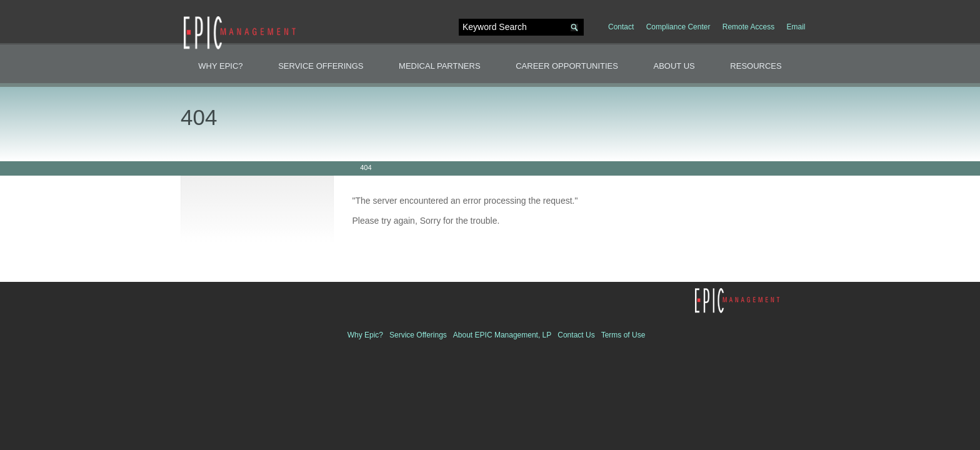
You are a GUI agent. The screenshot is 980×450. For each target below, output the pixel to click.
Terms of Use (623, 335)
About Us (674, 66)
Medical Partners (440, 66)
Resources (756, 66)
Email (796, 27)
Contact (621, 27)
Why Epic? (220, 66)
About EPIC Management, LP (502, 335)
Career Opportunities (567, 66)
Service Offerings (321, 66)
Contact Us (576, 335)
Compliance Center (678, 27)
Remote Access (748, 27)
